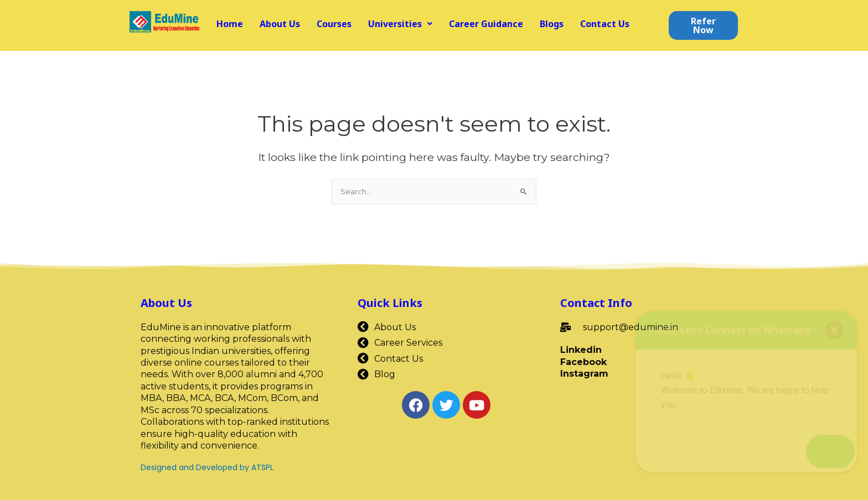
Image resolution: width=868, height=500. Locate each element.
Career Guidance (486, 24)
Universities (400, 24)
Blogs (552, 24)
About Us (280, 24)
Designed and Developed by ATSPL (207, 467)
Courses (334, 24)
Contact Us (605, 24)
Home (230, 24)
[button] (400, 24)
